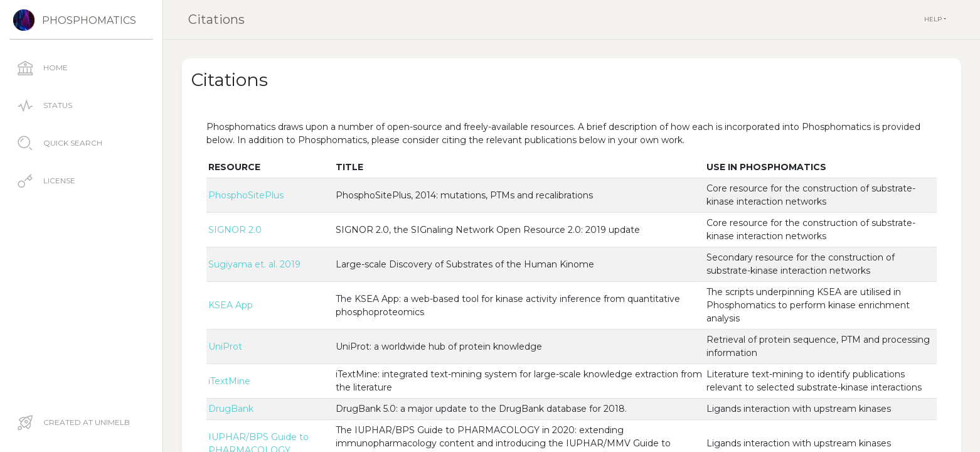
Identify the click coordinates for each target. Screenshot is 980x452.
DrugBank (231, 409)
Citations (216, 19)
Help (934, 19)
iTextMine (229, 381)
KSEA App (231, 305)
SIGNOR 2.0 (235, 230)
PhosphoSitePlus (246, 195)
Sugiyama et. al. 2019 (254, 264)
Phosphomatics (89, 20)
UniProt (225, 347)
